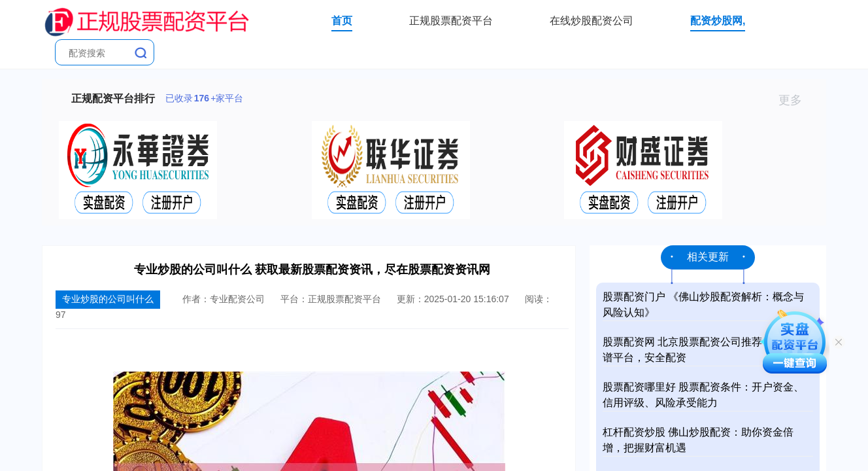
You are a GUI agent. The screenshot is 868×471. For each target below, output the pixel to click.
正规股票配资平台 (451, 21)
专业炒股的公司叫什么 (108, 299)
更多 (796, 100)
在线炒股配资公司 (592, 21)
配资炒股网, (718, 21)
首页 (342, 21)
